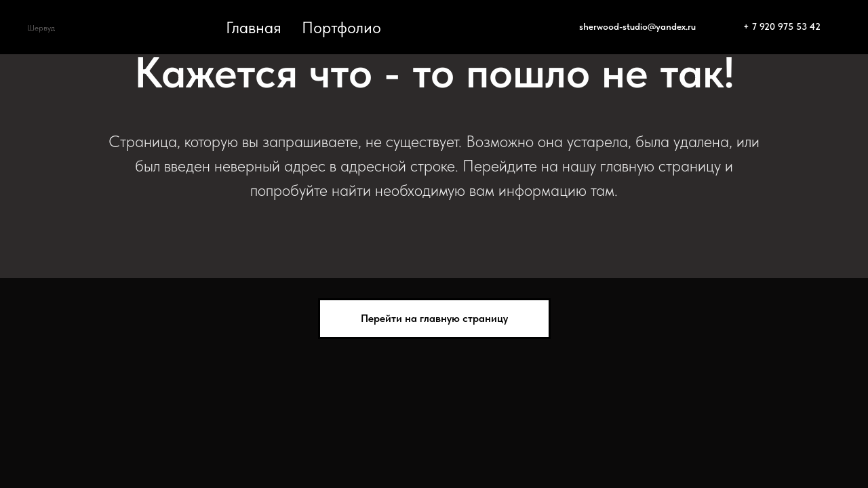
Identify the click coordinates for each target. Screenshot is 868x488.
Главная (254, 27)
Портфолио (341, 27)
